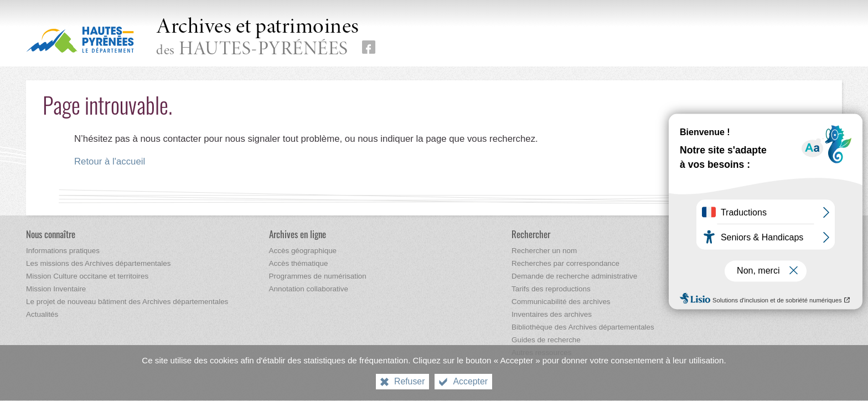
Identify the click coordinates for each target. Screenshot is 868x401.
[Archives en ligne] (298, 234)
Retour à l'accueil (110, 161)
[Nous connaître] (51, 234)
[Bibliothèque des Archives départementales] (583, 327)
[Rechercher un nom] (544, 251)
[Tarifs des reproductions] (551, 289)
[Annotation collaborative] (309, 289)
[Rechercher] (531, 234)
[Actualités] (42, 314)
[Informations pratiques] (63, 251)
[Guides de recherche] (546, 340)
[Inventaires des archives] (552, 314)
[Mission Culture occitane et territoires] (87, 276)
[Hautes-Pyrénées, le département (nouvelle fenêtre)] (80, 39)
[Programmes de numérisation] (318, 276)
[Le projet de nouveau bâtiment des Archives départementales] (127, 302)
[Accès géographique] (303, 251)
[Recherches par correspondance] (565, 263)
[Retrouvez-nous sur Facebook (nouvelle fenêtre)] (369, 47)
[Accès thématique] (299, 263)
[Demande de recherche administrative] (574, 276)
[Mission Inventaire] (56, 289)
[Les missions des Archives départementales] (98, 263)
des (258, 38)
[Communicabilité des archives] (561, 302)
